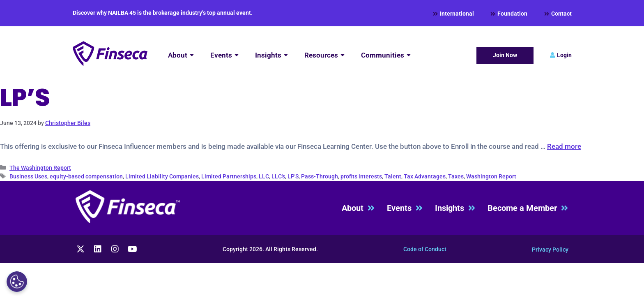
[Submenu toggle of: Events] (237, 55)
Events (405, 208)
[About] (181, 55)
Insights (455, 208)
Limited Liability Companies (162, 176)
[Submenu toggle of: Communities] (409, 55)
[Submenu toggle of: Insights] (286, 55)
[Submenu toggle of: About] (192, 55)
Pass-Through (320, 176)
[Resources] (324, 55)
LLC (264, 176)
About (358, 208)
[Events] (224, 55)
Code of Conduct (425, 249)
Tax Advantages (425, 176)
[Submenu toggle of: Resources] (343, 55)
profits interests (361, 176)
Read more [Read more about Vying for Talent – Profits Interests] (564, 146)
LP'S (293, 176)
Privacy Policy (550, 250)
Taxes (456, 176)
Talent (393, 176)
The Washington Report (40, 168)
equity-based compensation (86, 176)
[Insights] (271, 55)
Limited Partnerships (229, 176)
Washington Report (491, 176)
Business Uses (28, 176)
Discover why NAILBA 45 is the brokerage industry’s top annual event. (163, 13)
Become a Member (528, 208)
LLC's (278, 176)
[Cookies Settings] (17, 282)
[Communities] (386, 55)
